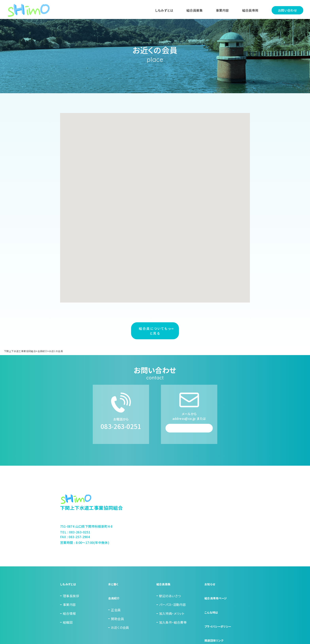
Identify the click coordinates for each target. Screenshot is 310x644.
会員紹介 (115, 605)
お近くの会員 (120, 631)
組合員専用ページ (217, 605)
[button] (146, 157)
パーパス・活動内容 (173, 614)
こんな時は (212, 614)
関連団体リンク (215, 631)
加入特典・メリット (172, 622)
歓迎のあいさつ (170, 605)
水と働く (114, 596)
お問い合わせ (286, 10)
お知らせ (211, 596)
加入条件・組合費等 (173, 631)
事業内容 (221, 10)
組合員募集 (193, 10)
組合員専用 (249, 10)
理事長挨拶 (71, 605)
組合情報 (69, 622)
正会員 (116, 614)
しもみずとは (163, 10)
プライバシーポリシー (220, 622)
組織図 (68, 631)
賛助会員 (117, 622)
